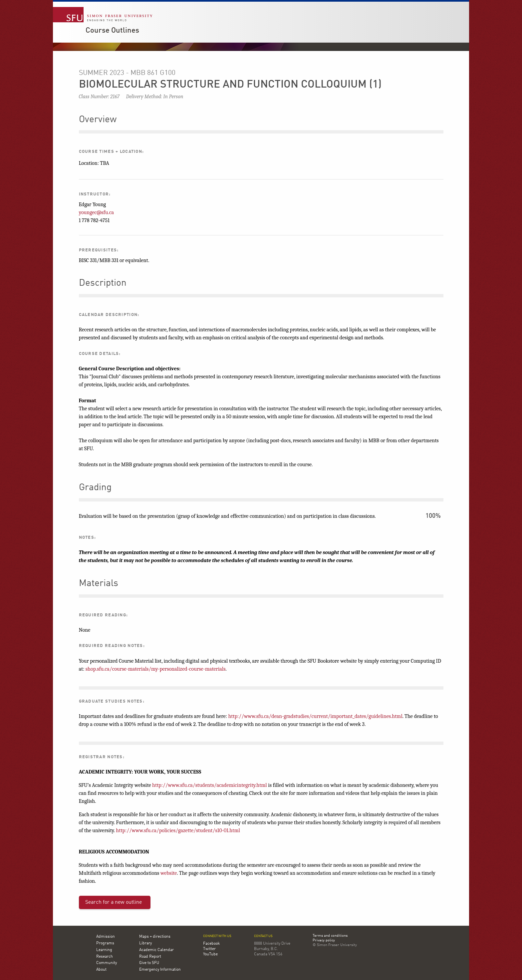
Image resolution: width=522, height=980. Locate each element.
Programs (105, 943)
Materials (99, 584)
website (169, 873)
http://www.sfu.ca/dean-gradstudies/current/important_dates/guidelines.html (315, 716)
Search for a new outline (114, 902)
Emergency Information (160, 970)
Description (103, 283)
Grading (95, 488)
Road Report (150, 957)
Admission (106, 937)
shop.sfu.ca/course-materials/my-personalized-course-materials (156, 669)
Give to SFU (149, 963)
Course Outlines (112, 31)
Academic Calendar (156, 950)
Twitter (209, 949)
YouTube (210, 954)
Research (105, 957)
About (101, 970)
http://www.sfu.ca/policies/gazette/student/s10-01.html (178, 830)
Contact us (263, 936)
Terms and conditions (330, 936)
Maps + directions (155, 937)
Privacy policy (324, 941)
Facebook (211, 944)
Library (145, 943)
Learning (104, 950)
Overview (98, 120)
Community (107, 963)
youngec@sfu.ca (96, 212)
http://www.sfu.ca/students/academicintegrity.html (210, 785)
